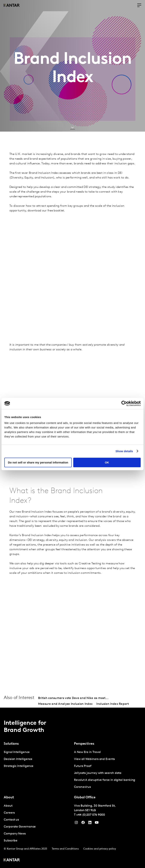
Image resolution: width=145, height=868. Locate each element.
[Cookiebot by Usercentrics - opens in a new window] (124, 403)
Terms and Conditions (65, 849)
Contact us (11, 820)
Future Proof (83, 766)
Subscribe (11, 841)
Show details (124, 451)
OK (107, 462)
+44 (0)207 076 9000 (91, 815)
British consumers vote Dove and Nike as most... (73, 698)
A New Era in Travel (87, 752)
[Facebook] (83, 823)
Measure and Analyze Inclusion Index (65, 704)
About (8, 806)
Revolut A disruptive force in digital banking (105, 780)
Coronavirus (82, 787)
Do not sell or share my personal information (38, 462)
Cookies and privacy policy (100, 849)
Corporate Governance (20, 827)
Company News (15, 834)
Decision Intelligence (18, 759)
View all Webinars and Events (94, 759)
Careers (9, 813)
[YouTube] (90, 823)
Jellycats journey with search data (98, 773)
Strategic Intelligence (19, 766)
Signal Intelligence (17, 752)
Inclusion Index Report (113, 704)
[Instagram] (76, 823)
